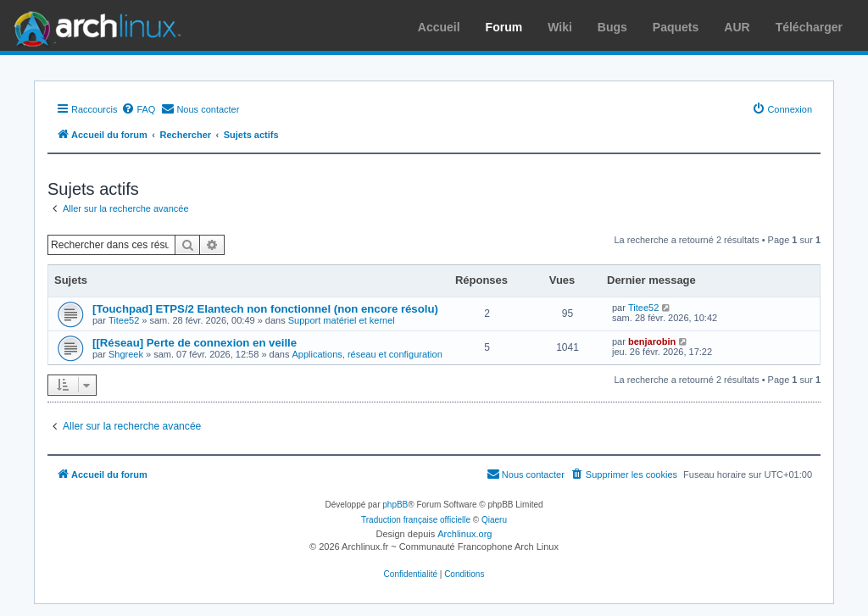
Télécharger (809, 27)
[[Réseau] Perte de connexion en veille (195, 343)
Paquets (676, 27)
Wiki (560, 27)
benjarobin (652, 341)
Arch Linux (93, 25)
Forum (504, 27)
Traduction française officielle (416, 520)
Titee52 (124, 320)
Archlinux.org (465, 534)
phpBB (395, 505)
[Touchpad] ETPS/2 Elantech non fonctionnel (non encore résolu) (265, 309)
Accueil (439, 27)
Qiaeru (494, 520)
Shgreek (126, 354)
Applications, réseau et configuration (367, 354)
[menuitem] (138, 109)
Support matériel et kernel (342, 320)
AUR (737, 27)
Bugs (612, 27)
